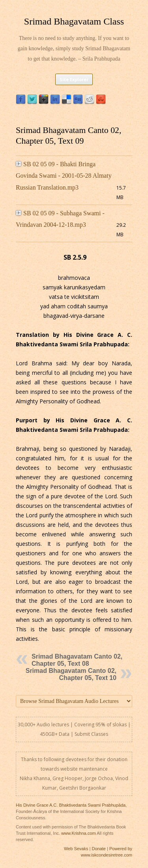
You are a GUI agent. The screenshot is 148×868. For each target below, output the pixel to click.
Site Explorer (74, 79)
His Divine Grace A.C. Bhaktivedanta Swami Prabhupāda (71, 805)
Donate (98, 849)
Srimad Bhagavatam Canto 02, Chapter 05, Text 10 (71, 674)
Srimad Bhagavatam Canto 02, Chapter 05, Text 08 (77, 660)
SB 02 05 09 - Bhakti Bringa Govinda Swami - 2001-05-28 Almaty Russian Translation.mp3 (64, 176)
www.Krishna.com (78, 833)
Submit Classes (91, 734)
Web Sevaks (76, 849)
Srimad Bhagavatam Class (74, 21)
